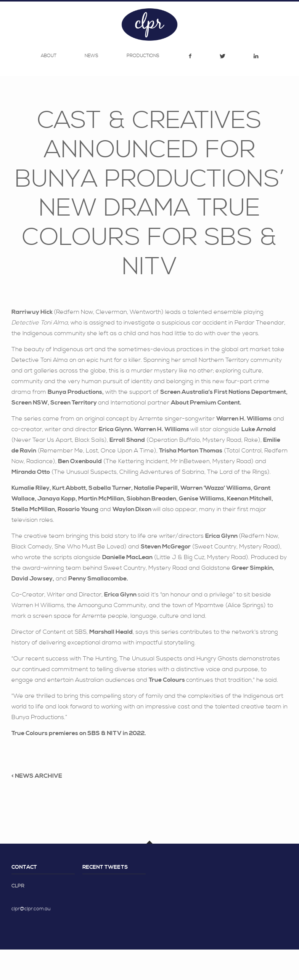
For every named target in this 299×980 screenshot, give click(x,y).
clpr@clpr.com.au (31, 939)
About (49, 89)
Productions (143, 89)
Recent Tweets (105, 898)
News (92, 89)
